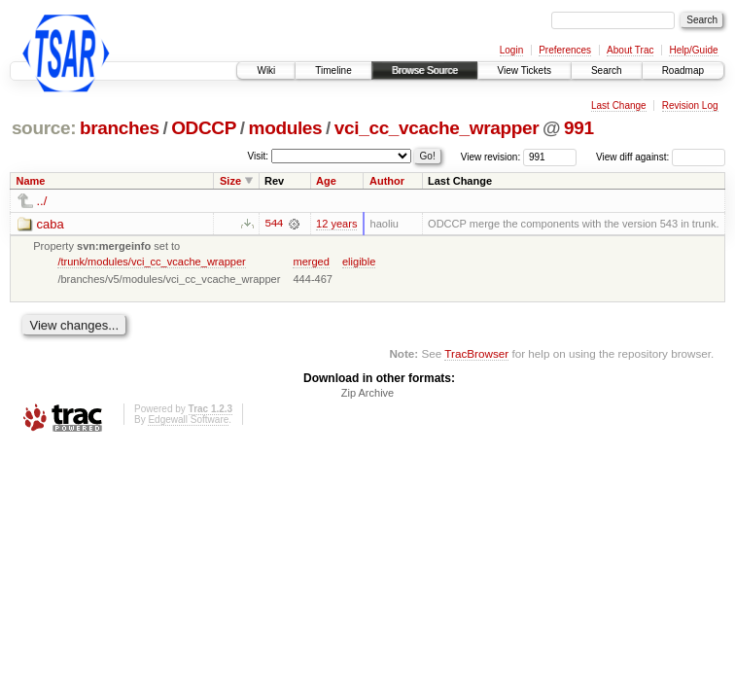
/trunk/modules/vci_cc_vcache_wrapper (151, 262)
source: (44, 128)
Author (387, 181)
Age (326, 181)
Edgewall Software (188, 420)
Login (511, 50)
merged (311, 262)
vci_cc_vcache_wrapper (437, 128)
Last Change (619, 105)
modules (286, 128)
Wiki (266, 70)
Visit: (259, 156)
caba (51, 224)
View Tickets (525, 70)
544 (273, 224)
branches (120, 128)
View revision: (491, 157)
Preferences (565, 50)
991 (579, 128)
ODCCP (204, 128)
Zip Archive (367, 393)
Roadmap (683, 70)
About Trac (630, 50)
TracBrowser (476, 353)
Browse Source (425, 70)
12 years (336, 224)
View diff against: (661, 157)
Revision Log (690, 105)
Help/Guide (693, 50)
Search (607, 70)
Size (230, 181)
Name (31, 181)
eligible (359, 262)
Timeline (333, 70)
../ (42, 201)
